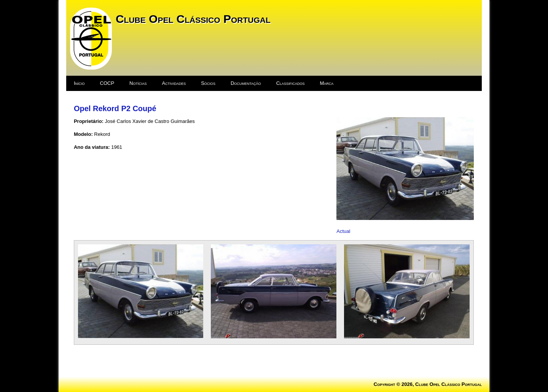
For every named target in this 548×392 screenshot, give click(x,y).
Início (79, 83)
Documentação (246, 83)
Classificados (291, 83)
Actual (343, 231)
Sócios (208, 83)
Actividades (174, 83)
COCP (107, 83)
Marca (327, 83)
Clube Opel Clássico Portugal (193, 19)
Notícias (138, 83)
